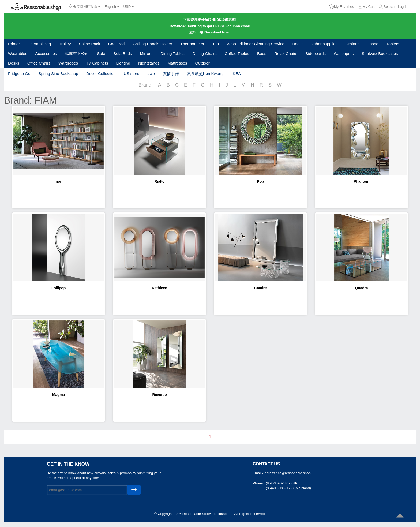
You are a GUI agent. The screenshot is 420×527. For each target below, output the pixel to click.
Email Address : (265, 473)
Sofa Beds (123, 53)
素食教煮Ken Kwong (205, 74)
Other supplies (325, 44)
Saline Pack (90, 44)
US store (132, 74)
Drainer (352, 44)
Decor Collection (101, 74)
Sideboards (316, 53)
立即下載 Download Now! (210, 32)
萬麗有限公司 (77, 53)
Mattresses (177, 63)
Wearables (18, 53)
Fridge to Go (19, 74)
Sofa (101, 53)
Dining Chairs (205, 53)
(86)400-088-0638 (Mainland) (288, 488)
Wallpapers (344, 53)
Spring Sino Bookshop (58, 74)
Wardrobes (68, 63)
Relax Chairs (286, 53)
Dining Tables (172, 53)
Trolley (65, 44)
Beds (262, 53)
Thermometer (192, 44)
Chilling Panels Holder (152, 44)
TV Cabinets (97, 63)
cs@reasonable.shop (294, 473)
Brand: (146, 85)
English (112, 7)
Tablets (393, 44)
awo (151, 74)
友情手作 (171, 74)
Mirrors (146, 53)
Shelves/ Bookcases (380, 53)
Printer (14, 44)
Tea (216, 44)
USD (129, 7)
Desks (14, 63)
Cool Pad (117, 44)
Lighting (123, 63)
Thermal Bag (39, 44)
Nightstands (149, 63)
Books (298, 44)
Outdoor (202, 63)
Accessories (46, 53)
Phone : (259, 483)
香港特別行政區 (85, 6)
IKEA (236, 74)
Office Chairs (39, 63)
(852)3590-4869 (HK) (282, 483)
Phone (372, 44)
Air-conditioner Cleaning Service (256, 44)
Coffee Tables (237, 53)
